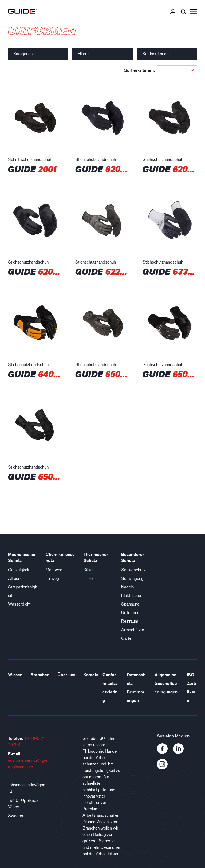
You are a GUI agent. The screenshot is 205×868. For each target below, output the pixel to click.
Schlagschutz (133, 570)
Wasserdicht (19, 604)
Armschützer (133, 629)
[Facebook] (165, 752)
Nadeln (127, 587)
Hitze (88, 578)
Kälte (88, 570)
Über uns (66, 675)
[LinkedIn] (180, 752)
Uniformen (130, 612)
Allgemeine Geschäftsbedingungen (166, 683)
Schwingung (132, 578)
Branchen (40, 675)
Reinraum (130, 621)
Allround (15, 578)
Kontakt (91, 675)
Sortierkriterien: (139, 70)
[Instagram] (164, 768)
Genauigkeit (19, 570)
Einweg (52, 578)
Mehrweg (54, 570)
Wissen (15, 675)
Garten (127, 638)
